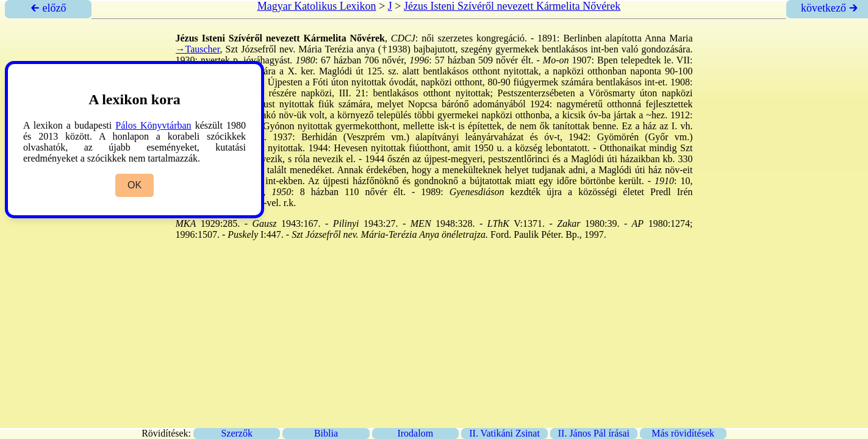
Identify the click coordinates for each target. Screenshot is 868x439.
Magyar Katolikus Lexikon (317, 6)
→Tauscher (198, 49)
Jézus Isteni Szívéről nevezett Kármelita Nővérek (512, 6)
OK (135, 185)
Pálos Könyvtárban (153, 125)
